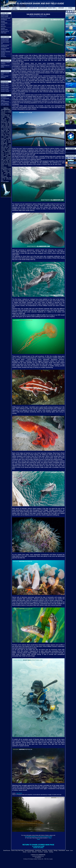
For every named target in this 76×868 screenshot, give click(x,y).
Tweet (38, 839)
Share (50, 838)
